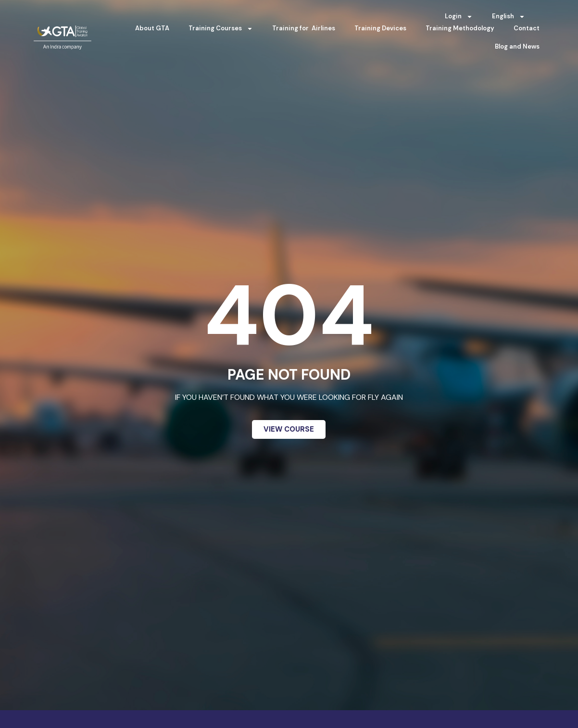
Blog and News (517, 46)
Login (459, 17)
